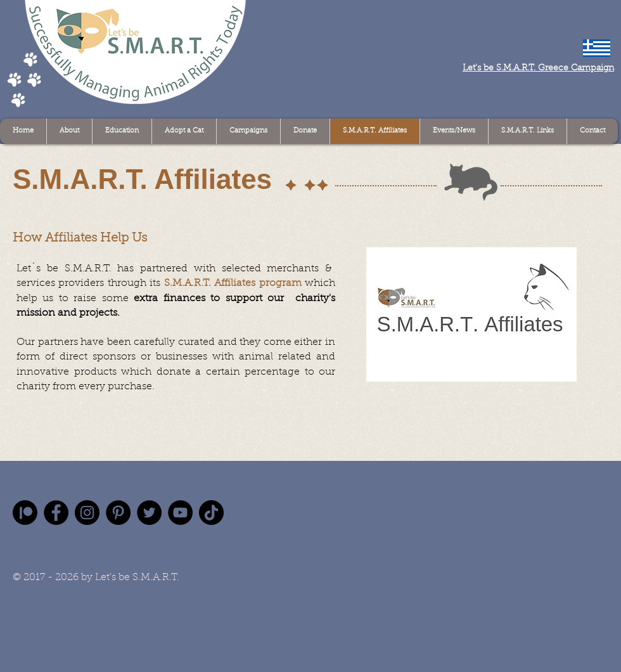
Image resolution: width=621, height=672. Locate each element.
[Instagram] (87, 513)
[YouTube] (180, 513)
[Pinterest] (118, 513)
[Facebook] (56, 513)
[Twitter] (149, 513)
